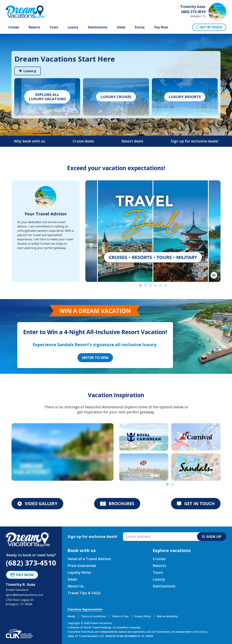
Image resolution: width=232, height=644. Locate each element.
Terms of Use (120, 616)
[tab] (28, 71)
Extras (140, 27)
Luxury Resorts (185, 97)
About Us (76, 586)
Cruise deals (83, 141)
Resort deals (132, 141)
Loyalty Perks (79, 572)
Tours (54, 27)
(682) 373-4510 (31, 563)
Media (71, 616)
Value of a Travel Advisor (89, 559)
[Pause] (214, 275)
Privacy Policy (143, 616)
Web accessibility (167, 616)
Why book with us (29, 141)
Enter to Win (95, 358)
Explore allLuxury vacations (47, 97)
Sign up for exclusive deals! (195, 141)
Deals (121, 27)
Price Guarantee (82, 566)
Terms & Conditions (93, 616)
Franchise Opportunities (85, 609)
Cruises (14, 27)
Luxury (73, 27)
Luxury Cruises (116, 97)
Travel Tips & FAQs (84, 593)
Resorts (34, 27)
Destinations (98, 27)
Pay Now (161, 27)
